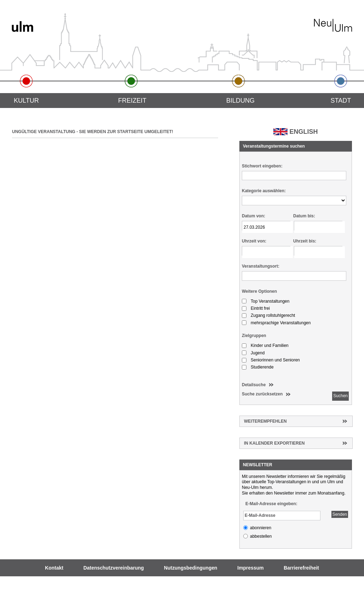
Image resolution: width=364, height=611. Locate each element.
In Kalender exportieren (274, 443)
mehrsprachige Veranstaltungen (281, 323)
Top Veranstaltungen (270, 301)
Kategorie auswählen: (264, 191)
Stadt (341, 101)
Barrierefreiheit (301, 568)
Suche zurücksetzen (262, 394)
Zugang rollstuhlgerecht (273, 315)
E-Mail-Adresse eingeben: (271, 504)
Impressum (250, 568)
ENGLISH (303, 132)
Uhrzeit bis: (305, 241)
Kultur (26, 101)
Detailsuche (254, 385)
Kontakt (54, 568)
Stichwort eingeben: (262, 166)
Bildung (240, 101)
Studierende (262, 367)
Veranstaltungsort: (261, 266)
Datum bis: (304, 216)
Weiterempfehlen (265, 421)
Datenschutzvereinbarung (114, 568)
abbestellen (261, 536)
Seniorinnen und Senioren (275, 360)
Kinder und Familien (270, 346)
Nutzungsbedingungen (191, 568)
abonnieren (261, 528)
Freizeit (132, 101)
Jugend (258, 353)
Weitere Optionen (259, 291)
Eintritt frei (260, 308)
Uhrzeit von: (254, 241)
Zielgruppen (254, 336)
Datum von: (254, 216)
